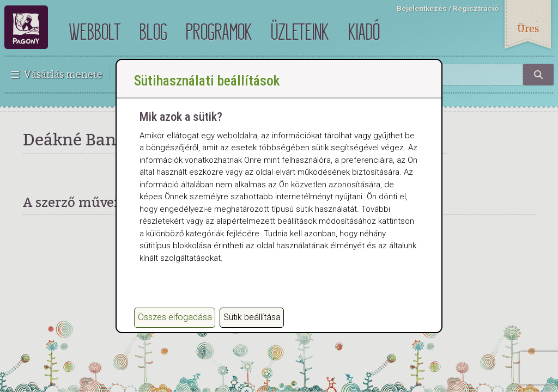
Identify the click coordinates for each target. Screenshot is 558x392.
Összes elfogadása (175, 317)
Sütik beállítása (252, 317)
